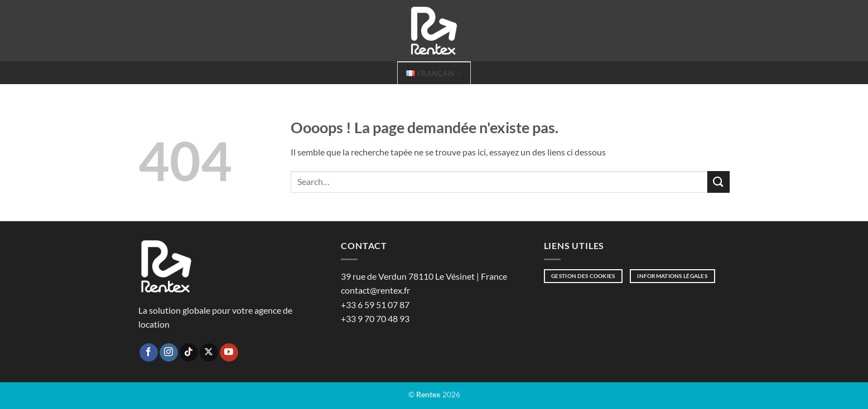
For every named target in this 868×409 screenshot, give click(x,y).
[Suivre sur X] (209, 353)
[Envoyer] (718, 182)
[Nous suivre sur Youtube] (229, 353)
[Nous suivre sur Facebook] (149, 353)
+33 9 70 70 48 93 (375, 318)
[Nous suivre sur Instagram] (169, 353)
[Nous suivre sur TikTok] (189, 353)
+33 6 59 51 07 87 (375, 305)
